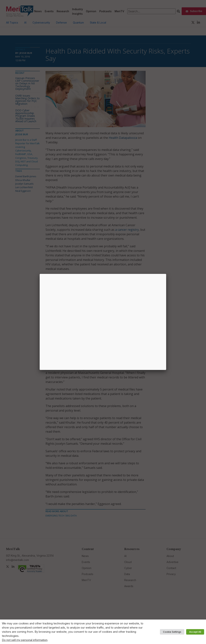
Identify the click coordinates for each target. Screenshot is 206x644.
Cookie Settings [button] (172, 632)
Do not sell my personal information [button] (25, 640)
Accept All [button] (195, 632)
